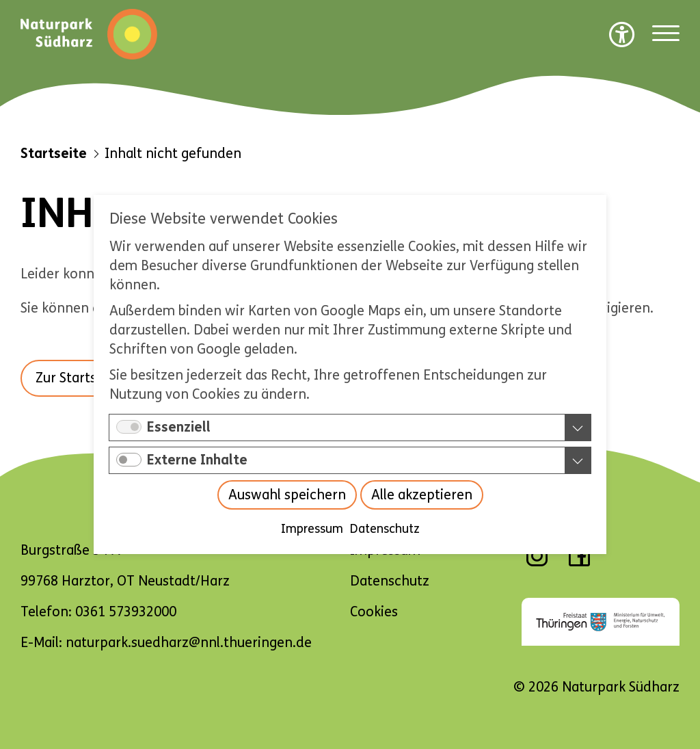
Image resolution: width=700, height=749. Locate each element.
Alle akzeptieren (422, 495)
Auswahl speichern (287, 495)
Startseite (54, 154)
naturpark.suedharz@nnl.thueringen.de (189, 643)
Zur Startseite (78, 378)
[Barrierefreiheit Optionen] (622, 34)
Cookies (374, 612)
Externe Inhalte (197, 460)
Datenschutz (385, 529)
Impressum (312, 529)
